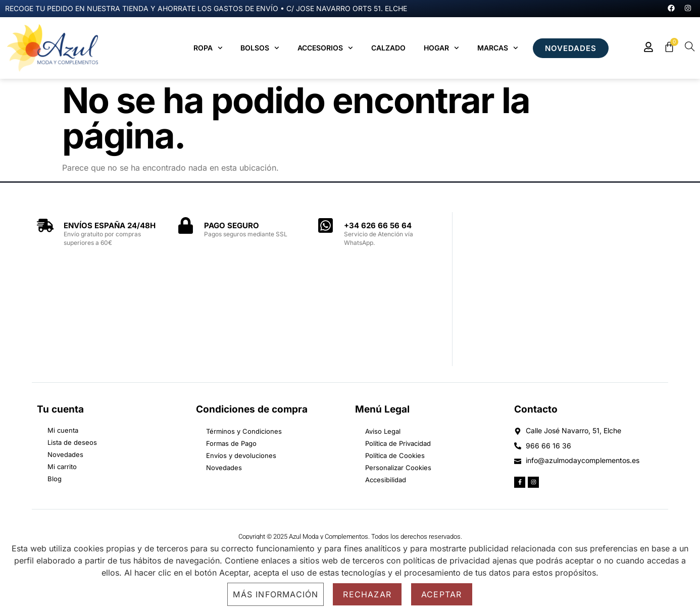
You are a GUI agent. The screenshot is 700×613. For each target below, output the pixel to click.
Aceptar (441, 594)
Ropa (208, 48)
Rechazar (367, 594)
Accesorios (325, 48)
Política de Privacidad (398, 443)
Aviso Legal (383, 431)
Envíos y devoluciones (241, 455)
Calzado (388, 48)
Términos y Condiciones (244, 431)
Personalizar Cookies (398, 468)
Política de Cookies (395, 455)
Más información (276, 594)
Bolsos (260, 48)
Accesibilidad (386, 480)
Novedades (224, 468)
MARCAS (498, 48)
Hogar (441, 48)
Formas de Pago (231, 443)
